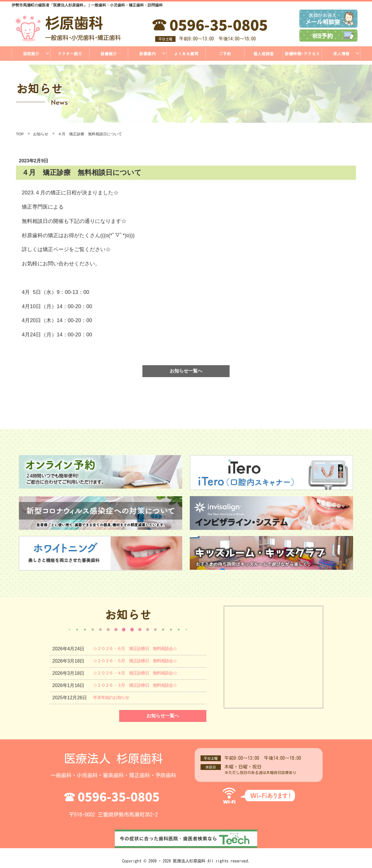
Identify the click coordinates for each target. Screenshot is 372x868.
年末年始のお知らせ (114, 698)
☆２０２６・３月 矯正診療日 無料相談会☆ (142, 685)
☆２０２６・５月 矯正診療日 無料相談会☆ (142, 661)
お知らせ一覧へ (186, 371)
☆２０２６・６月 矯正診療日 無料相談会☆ (142, 649)
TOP (20, 134)
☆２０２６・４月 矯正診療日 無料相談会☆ (142, 673)
